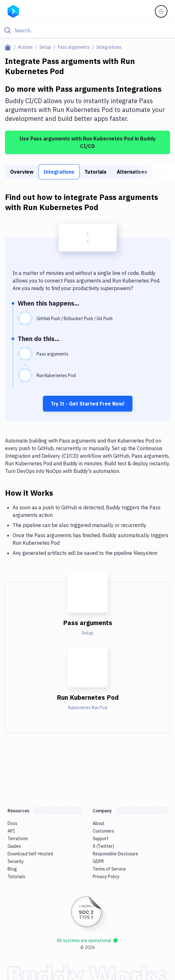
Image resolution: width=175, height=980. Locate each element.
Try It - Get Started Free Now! (88, 404)
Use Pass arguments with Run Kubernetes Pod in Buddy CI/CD (88, 142)
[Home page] (9, 47)
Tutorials (96, 172)
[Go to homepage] (13, 11)
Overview (22, 172)
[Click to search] (87, 30)
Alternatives (132, 172)
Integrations (59, 172)
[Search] (93, 30)
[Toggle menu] (161, 11)
